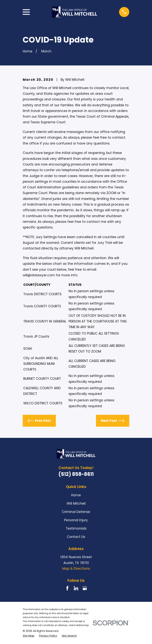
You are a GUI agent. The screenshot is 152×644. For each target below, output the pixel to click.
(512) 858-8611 (76, 474)
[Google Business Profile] (85, 588)
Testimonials (76, 528)
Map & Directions (76, 569)
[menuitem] (29, 636)
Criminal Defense (76, 512)
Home (76, 495)
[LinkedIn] (76, 588)
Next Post (113, 421)
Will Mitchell (76, 503)
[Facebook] (67, 588)
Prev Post (39, 421)
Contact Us (76, 537)
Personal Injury (76, 520)
